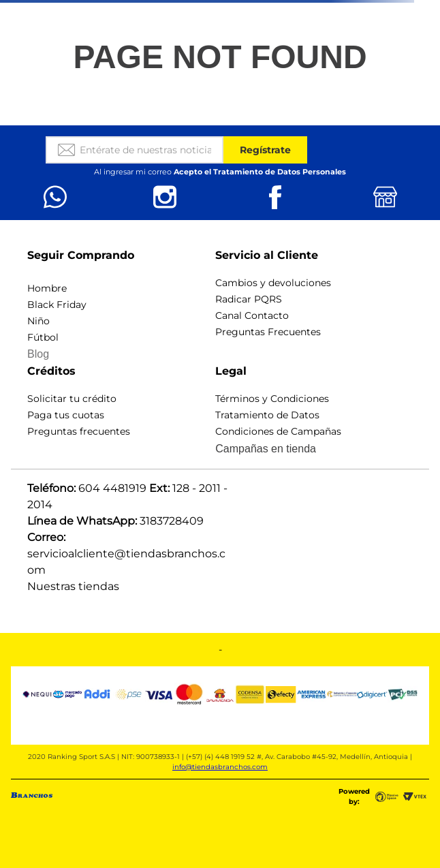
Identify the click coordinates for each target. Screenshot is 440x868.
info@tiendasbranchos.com (220, 767)
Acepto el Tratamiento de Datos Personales (260, 172)
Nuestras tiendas (73, 586)
